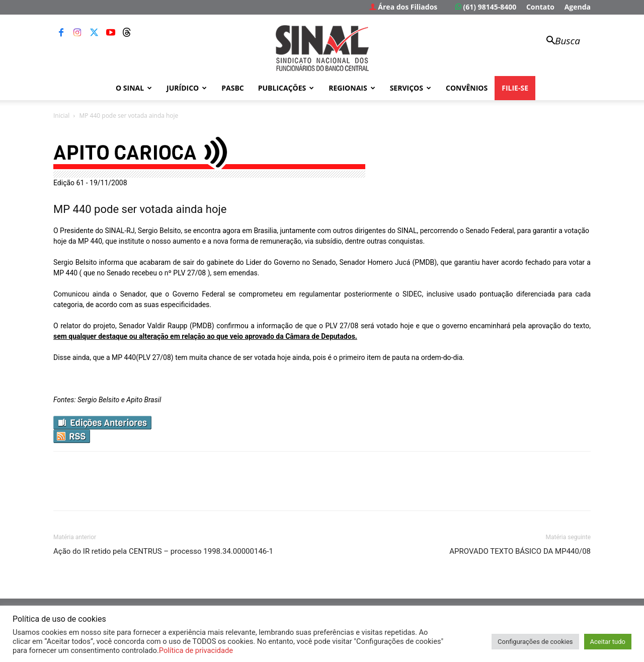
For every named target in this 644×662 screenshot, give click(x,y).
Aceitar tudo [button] (608, 642)
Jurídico (187, 88)
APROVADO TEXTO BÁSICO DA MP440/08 (520, 551)
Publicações (286, 88)
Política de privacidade (196, 650)
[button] (558, 42)
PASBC (233, 88)
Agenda (578, 7)
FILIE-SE (515, 88)
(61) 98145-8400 (486, 7)
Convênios (467, 88)
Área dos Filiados (404, 7)
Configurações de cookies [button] (535, 642)
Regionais (352, 88)
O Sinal (134, 88)
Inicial (61, 116)
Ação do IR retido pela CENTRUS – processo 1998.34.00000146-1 (163, 551)
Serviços (411, 88)
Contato (540, 7)
